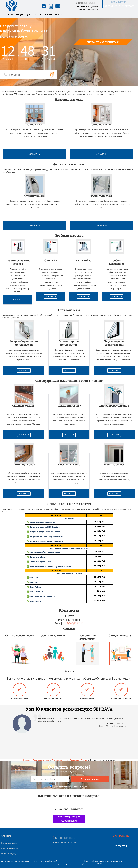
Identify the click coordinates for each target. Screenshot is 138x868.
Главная (27, 760)
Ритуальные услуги (10, 854)
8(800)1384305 (87, 3)
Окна (10, 15)
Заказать (35, 154)
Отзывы (48, 15)
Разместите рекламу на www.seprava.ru (69, 819)
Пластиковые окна (41, 760)
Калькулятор (119, 2)
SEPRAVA (6, 836)
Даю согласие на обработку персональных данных (69, 787)
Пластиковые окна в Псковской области (69, 760)
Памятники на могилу (11, 843)
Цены (29, 15)
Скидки (20, 15)
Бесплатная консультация (119, 6)
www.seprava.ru (25, 861)
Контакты (60, 15)
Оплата (38, 15)
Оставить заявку (121, 836)
